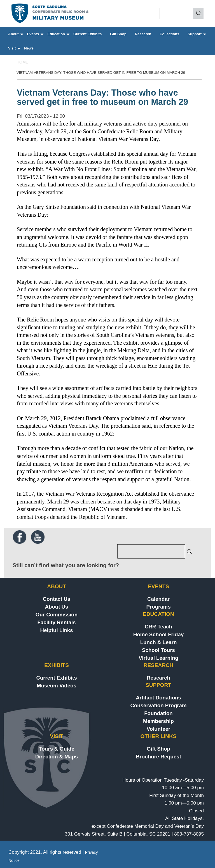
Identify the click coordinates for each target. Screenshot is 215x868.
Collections (169, 34)
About (15, 36)
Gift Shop (118, 34)
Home (22, 62)
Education (58, 36)
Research (143, 34)
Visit (14, 51)
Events (35, 36)
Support (197, 36)
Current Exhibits (87, 34)
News (29, 48)
